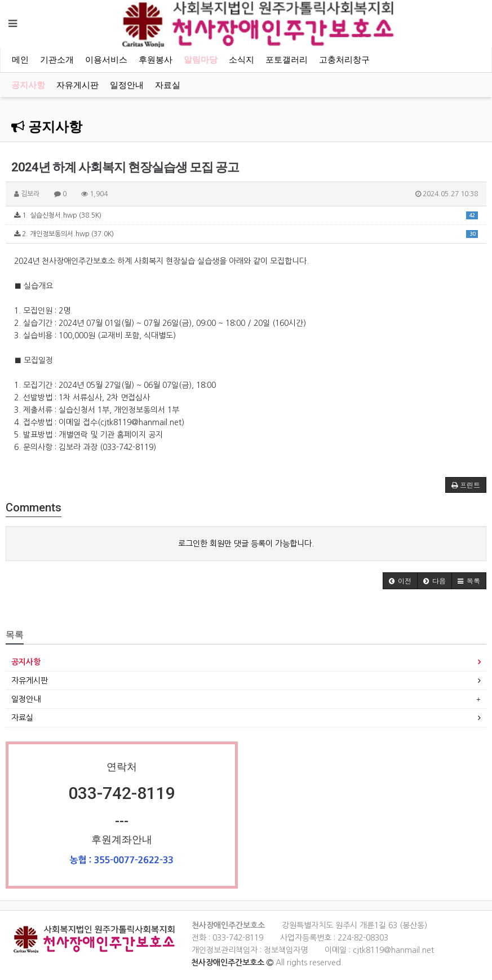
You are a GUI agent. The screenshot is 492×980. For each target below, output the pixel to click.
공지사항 (28, 85)
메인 (20, 60)
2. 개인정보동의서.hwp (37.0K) (246, 234)
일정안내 (127, 85)
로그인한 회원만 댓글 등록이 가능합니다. (246, 544)
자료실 (168, 85)
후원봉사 (156, 60)
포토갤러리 (287, 60)
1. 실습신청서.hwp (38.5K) (246, 215)
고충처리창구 (344, 60)
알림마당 (201, 60)
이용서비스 (106, 60)
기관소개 (57, 60)
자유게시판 (77, 85)
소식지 (241, 60)
